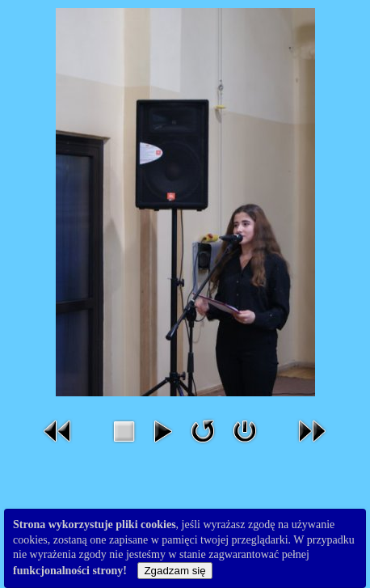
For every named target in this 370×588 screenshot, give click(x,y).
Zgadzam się (174, 571)
